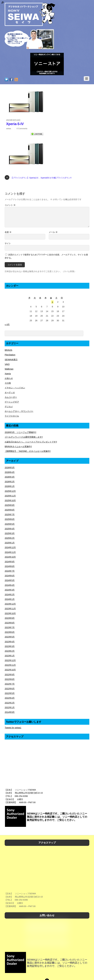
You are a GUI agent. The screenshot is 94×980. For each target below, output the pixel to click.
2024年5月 (10, 580)
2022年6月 (10, 689)
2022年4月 (10, 698)
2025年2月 (10, 538)
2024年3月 (10, 590)
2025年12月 (10, 491)
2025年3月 (10, 533)
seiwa (9, 129)
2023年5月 (10, 637)
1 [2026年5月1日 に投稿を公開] (52, 302)
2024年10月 (10, 557)
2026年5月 (10, 468)
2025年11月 (10, 496)
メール (53, 232)
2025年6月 (10, 519)
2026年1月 (10, 486)
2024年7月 (10, 571)
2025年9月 (10, 505)
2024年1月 (10, 599)
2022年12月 (10, 660)
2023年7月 (10, 627)
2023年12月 (10, 604)
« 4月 (7, 324)
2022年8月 (10, 679)
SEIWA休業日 (11, 360)
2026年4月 (10, 472)
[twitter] (6, 80)
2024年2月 (10, 595)
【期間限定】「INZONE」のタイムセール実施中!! (28, 451)
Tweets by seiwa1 (13, 728)
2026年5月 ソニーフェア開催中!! (20, 432)
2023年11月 (10, 609)
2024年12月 (10, 547)
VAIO (7, 364)
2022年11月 (10, 665)
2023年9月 (10, 618)
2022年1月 (10, 707)
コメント (10, 205)
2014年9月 (10, 712)
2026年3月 (10, 477)
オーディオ (10, 392)
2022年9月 (10, 675)
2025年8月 (10, 510)
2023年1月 (10, 656)
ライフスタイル (12, 416)
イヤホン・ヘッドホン (15, 388)
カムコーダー (11, 397)
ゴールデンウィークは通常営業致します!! (24, 437)
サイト (8, 243)
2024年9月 (10, 562)
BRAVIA (8, 350)
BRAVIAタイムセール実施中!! (18, 446)
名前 (8, 232)
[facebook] (11, 80)
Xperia (8, 374)
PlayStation (10, 355)
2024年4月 (10, 585)
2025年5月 (10, 524)
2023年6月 (10, 632)
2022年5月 (10, 693)
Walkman (9, 369)
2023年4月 (10, 642)
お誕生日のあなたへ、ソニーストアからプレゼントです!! (31, 442)
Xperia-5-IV (15, 124)
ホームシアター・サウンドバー (19, 411)
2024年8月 (10, 566)
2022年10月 (10, 670)
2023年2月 (10, 651)
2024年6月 (10, 576)
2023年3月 (10, 646)
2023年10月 (10, 613)
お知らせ (9, 378)
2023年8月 (10, 623)
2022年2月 (10, 703)
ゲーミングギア (12, 402)
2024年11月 (10, 552)
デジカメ (9, 407)
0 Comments (22, 129)
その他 (8, 383)
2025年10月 (10, 500)
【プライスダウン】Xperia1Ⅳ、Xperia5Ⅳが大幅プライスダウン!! (38, 178)
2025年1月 (10, 543)
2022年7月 (10, 684)
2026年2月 (10, 482)
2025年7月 (10, 515)
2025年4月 (10, 529)
